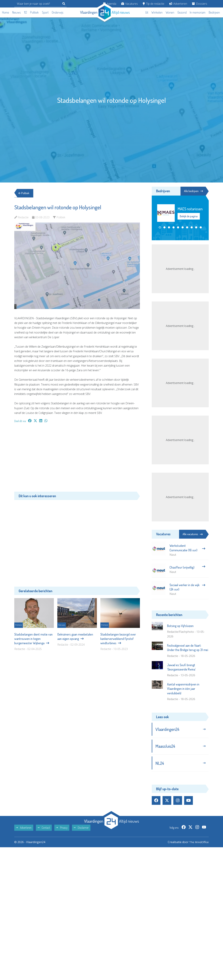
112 (26, 12)
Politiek (34, 12)
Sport (45, 12)
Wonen (170, 12)
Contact (44, 829)
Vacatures (130, 4)
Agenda (110, 4)
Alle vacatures (193, 534)
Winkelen (157, 12)
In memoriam (198, 12)
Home (6, 12)
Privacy (62, 829)
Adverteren (178, 4)
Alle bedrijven (193, 191)
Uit (147, 12)
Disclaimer (81, 829)
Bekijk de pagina (189, 216)
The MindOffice (199, 843)
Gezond (182, 12)
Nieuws (16, 12)
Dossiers (200, 4)
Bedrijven (214, 12)
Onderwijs (58, 12)
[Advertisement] (77, 459)
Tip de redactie (153, 4)
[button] (160, 227)
